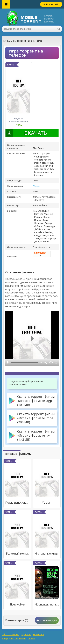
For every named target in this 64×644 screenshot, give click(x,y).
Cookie (31, 639)
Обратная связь (10, 634)
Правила (26, 634)
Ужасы (37, 186)
